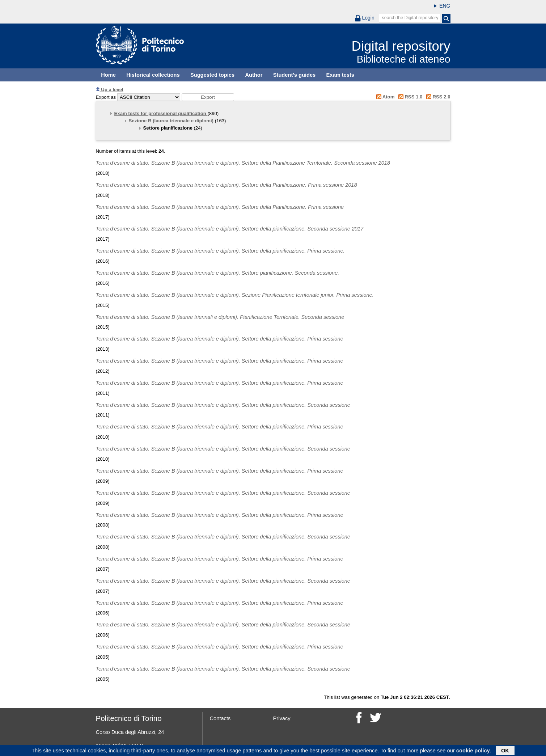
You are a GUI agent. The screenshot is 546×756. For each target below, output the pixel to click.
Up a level (110, 90)
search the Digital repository (410, 18)
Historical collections (153, 75)
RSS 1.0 (409, 97)
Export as (106, 97)
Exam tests (340, 75)
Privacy (282, 718)
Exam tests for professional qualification (161, 113)
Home (108, 75)
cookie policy (473, 751)
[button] (208, 97)
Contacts (220, 718)
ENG (445, 6)
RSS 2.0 (437, 97)
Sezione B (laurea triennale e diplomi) (172, 121)
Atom (384, 97)
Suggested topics (212, 75)
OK (505, 751)
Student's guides (295, 75)
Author (254, 75)
